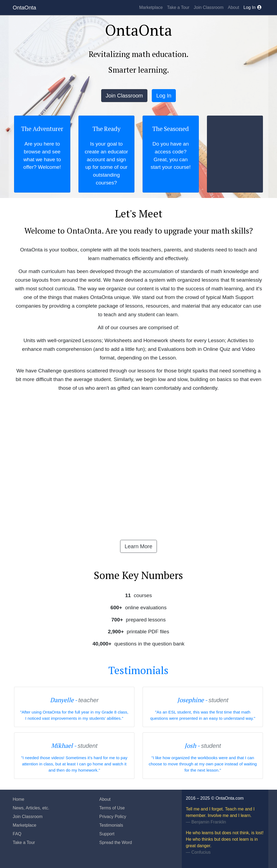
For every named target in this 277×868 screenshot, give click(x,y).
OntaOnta (24, 8)
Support (107, 834)
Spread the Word (116, 842)
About (233, 7)
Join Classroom (209, 7)
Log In (253, 7)
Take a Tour (178, 7)
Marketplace (151, 7)
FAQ (17, 834)
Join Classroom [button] (124, 96)
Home (19, 799)
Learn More (138, 546)
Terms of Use (112, 808)
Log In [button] (164, 96)
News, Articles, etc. (31, 808)
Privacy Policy (113, 817)
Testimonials (138, 670)
